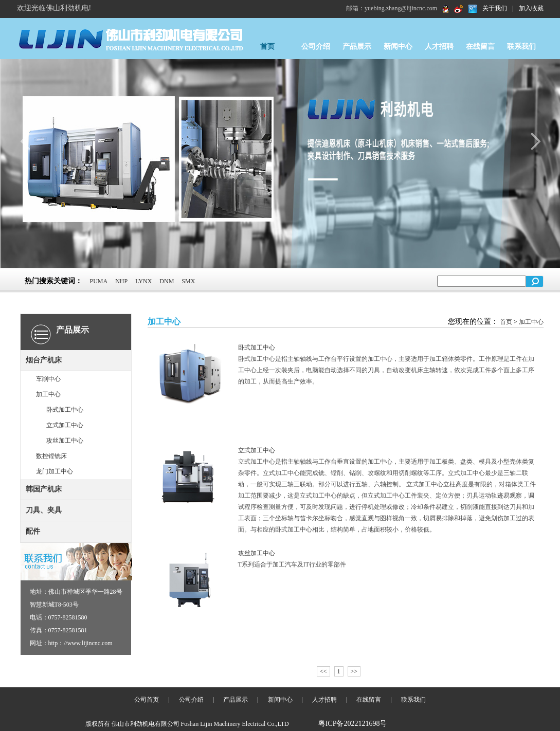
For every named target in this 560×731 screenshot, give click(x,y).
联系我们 (521, 47)
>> (354, 671)
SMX (188, 281)
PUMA (99, 281)
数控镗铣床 (51, 456)
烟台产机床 (44, 360)
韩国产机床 (44, 489)
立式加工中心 (65, 425)
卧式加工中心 (65, 410)
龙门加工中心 (55, 471)
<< (323, 671)
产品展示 (357, 47)
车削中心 (48, 379)
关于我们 (495, 8)
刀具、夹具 (44, 510)
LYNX (143, 281)
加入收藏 (531, 8)
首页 (267, 47)
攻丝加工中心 (65, 441)
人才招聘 (439, 47)
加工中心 (48, 394)
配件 (33, 531)
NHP (121, 281)
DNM (167, 281)
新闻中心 (398, 47)
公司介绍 (316, 47)
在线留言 (480, 47)
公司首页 (147, 700)
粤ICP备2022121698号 (353, 724)
